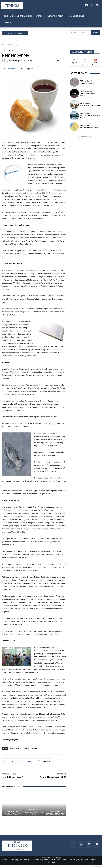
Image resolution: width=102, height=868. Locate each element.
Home (4, 44)
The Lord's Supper (31, 748)
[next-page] (8, 821)
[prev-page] (4, 821)
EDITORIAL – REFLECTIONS (56, 814)
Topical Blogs (12, 812)
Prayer (19, 748)
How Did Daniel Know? (12, 777)
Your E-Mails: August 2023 (53, 777)
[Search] (95, 33)
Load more (85, 137)
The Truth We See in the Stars (34, 813)
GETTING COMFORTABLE (89, 128)
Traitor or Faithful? (12, 814)
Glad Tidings (13, 44)
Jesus (12, 748)
